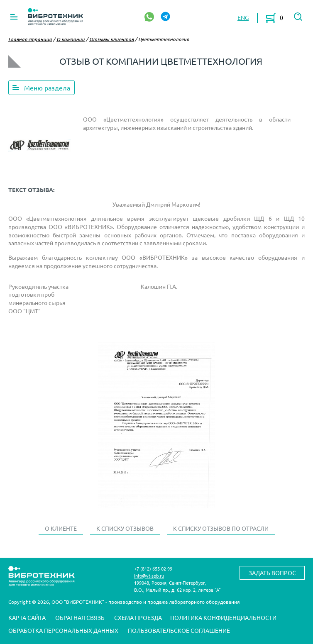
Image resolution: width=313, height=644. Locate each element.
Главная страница (30, 39)
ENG (243, 17)
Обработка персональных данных (63, 630)
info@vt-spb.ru (149, 576)
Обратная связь (80, 617)
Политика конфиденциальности (223, 617)
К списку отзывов (125, 528)
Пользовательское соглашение (179, 630)
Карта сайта (27, 617)
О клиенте (61, 528)
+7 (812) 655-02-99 (153, 568)
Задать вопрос (272, 573)
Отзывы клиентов (111, 39)
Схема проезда (138, 617)
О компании (71, 39)
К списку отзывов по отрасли (221, 528)
